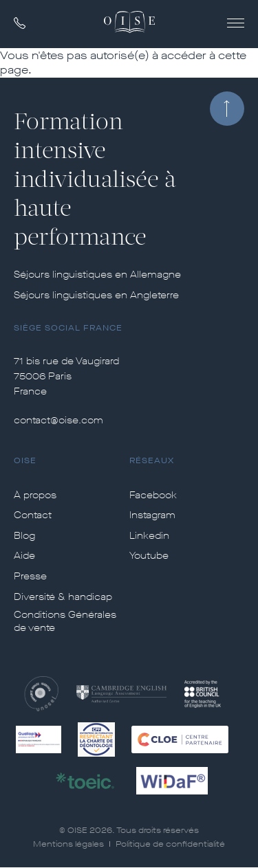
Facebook (153, 496)
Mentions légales (68, 844)
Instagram (152, 515)
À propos (35, 496)
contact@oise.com (58, 420)
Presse (30, 577)
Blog (24, 536)
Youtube (149, 556)
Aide (24, 556)
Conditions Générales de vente (65, 622)
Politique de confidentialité (170, 844)
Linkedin (149, 536)
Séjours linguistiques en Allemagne (97, 275)
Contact (33, 515)
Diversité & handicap (63, 597)
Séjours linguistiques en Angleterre (96, 296)
